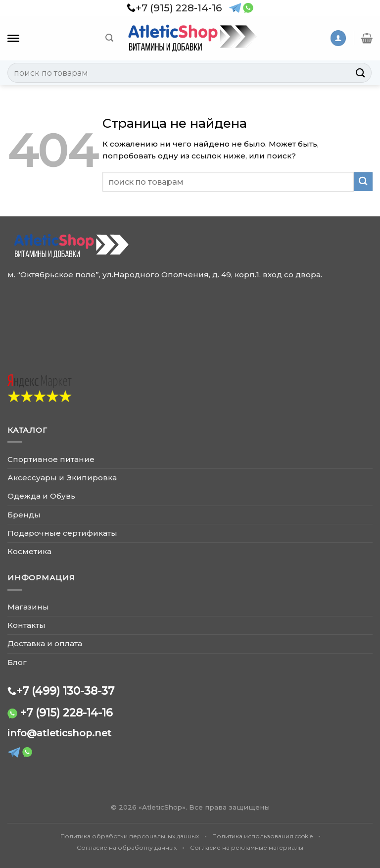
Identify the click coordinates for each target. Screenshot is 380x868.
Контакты (26, 625)
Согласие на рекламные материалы (247, 847)
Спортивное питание (51, 459)
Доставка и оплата (45, 643)
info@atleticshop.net (59, 733)
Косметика (29, 551)
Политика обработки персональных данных (130, 836)
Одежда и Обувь (41, 496)
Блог (17, 662)
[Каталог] (13, 38)
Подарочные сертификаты (62, 533)
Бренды (24, 515)
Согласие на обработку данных (127, 847)
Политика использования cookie (262, 836)
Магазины (28, 607)
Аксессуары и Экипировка (62, 478)
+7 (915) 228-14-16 (67, 713)
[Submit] (361, 73)
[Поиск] (109, 38)
